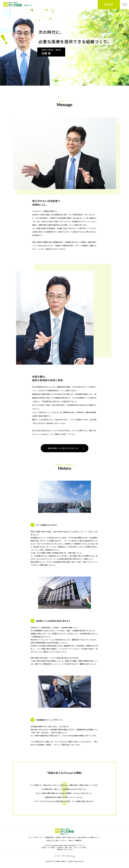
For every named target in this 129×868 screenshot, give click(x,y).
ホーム (31, 837)
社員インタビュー (61, 840)
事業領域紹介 (50, 837)
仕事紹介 (58, 837)
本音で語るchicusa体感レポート (89, 837)
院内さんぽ (51, 840)
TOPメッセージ (39, 837)
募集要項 (78, 840)
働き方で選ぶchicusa (69, 837)
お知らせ (71, 840)
